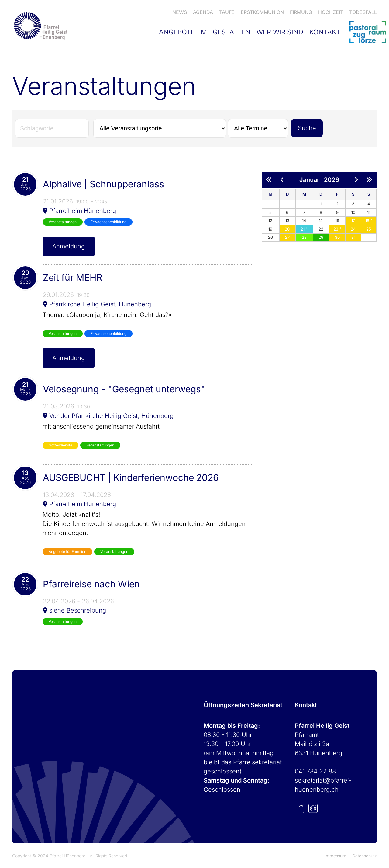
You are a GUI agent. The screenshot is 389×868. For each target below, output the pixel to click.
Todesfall (363, 12)
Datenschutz (365, 856)
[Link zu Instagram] (313, 808)
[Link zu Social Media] (299, 808)
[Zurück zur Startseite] (40, 26)
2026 (332, 180)
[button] (353, 220)
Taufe (227, 12)
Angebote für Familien (67, 552)
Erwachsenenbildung (108, 222)
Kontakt (325, 32)
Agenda (203, 12)
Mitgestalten (226, 32)
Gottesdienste (60, 445)
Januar (312, 180)
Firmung (301, 12)
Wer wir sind (280, 32)
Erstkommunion (262, 12)
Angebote (177, 32)
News (180, 12)
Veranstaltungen (63, 222)
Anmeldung (69, 246)
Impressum (335, 856)
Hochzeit (331, 12)
